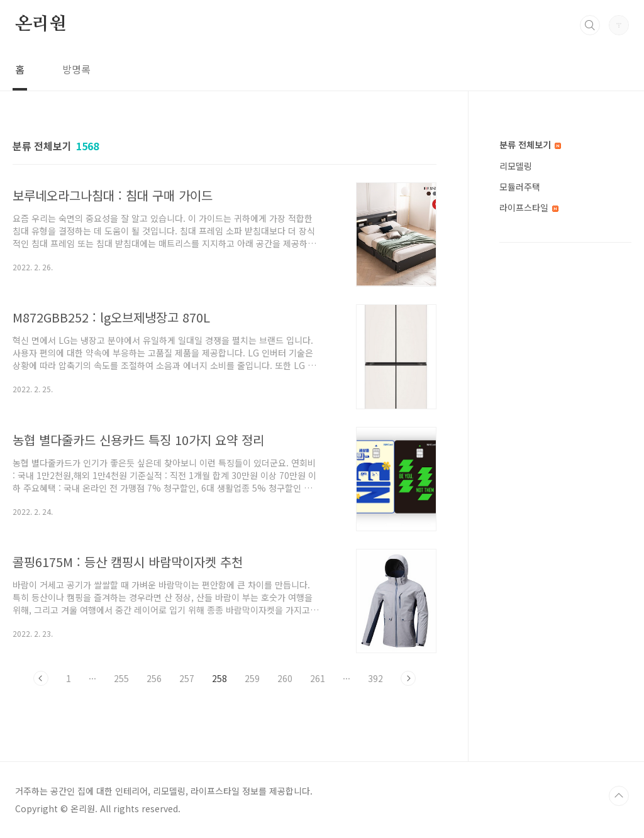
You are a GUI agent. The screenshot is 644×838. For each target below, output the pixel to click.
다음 (408, 678)
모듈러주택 (520, 187)
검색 (590, 25)
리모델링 (516, 166)
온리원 (40, 25)
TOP (619, 796)
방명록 (76, 69)
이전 (41, 678)
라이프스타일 (529, 207)
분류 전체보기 (530, 145)
